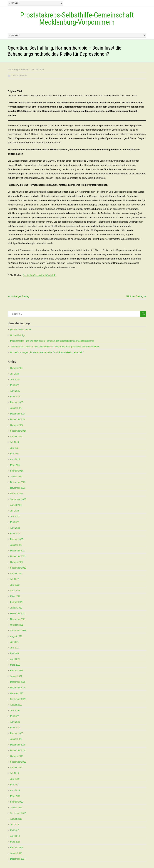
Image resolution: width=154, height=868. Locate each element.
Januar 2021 (16, 676)
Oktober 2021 (17, 625)
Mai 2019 (15, 785)
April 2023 (15, 528)
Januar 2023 (16, 545)
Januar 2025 (16, 408)
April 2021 (15, 659)
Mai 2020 (15, 716)
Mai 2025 (15, 385)
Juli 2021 (14, 642)
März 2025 (15, 397)
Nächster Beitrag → (136, 296)
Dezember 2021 (18, 614)
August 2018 (16, 819)
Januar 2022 (16, 608)
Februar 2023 (17, 539)
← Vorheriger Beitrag (18, 296)
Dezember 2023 (18, 482)
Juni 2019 (15, 779)
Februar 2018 (17, 847)
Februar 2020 (17, 733)
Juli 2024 (14, 442)
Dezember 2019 (18, 745)
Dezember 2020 (18, 682)
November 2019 (18, 750)
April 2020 (15, 722)
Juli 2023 (14, 511)
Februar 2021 (17, 671)
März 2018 (15, 842)
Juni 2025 (15, 380)
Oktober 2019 (17, 756)
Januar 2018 (16, 853)
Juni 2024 (15, 448)
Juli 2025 (14, 374)
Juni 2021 (15, 648)
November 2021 (18, 619)
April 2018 (15, 836)
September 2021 (18, 631)
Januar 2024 (16, 477)
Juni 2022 (15, 585)
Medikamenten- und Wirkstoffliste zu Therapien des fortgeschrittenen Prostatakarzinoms (52, 341)
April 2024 (15, 459)
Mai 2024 (15, 454)
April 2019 (15, 790)
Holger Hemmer (22, 70)
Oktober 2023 (17, 494)
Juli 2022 (14, 579)
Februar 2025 (17, 402)
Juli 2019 (14, 773)
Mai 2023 (15, 522)
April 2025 (15, 391)
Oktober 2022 (17, 562)
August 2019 (16, 768)
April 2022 (15, 591)
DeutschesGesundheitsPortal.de (39, 275)
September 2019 (18, 762)
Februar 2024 (17, 471)
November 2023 (18, 488)
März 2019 (15, 796)
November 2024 (18, 419)
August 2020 (16, 705)
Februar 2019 (17, 802)
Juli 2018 (14, 825)
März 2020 (15, 728)
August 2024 (16, 437)
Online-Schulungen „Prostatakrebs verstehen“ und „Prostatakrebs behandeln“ (47, 352)
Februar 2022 (17, 602)
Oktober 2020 (17, 693)
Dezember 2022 (18, 551)
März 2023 (15, 534)
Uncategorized (19, 76)
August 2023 (16, 505)
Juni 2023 (15, 516)
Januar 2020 (16, 739)
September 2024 (18, 431)
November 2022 (18, 556)
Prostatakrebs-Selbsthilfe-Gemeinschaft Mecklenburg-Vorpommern (77, 19)
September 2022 (18, 568)
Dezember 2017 (18, 859)
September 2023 (18, 499)
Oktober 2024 (17, 425)
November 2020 (18, 688)
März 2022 (15, 596)
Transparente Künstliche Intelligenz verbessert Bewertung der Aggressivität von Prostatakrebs (55, 347)
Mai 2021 (15, 653)
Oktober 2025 (17, 368)
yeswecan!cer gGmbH (21, 330)
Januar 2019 (16, 808)
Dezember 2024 (18, 414)
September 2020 (18, 699)
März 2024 (15, 465)
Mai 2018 (15, 830)
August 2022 (16, 574)
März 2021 (15, 665)
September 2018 (18, 813)
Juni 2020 (15, 711)
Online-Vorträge (18, 335)
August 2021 (16, 636)
